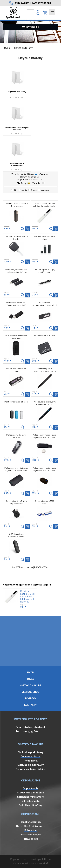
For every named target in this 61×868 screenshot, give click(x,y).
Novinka (45, 190)
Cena (42, 174)
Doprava (30, 698)
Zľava (34, 190)
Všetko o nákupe (30, 685)
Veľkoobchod (30, 692)
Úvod (7, 48)
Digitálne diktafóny (17, 92)
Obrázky (21, 183)
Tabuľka (36, 183)
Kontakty (30, 705)
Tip (16, 190)
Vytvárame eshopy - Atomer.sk (30, 863)
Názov (30, 174)
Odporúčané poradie (28, 180)
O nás (30, 679)
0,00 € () (45, 12)
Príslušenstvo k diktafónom (17, 165)
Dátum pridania (28, 177)
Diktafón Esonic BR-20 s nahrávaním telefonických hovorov (27, 596)
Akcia (24, 190)
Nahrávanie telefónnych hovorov (17, 129)
